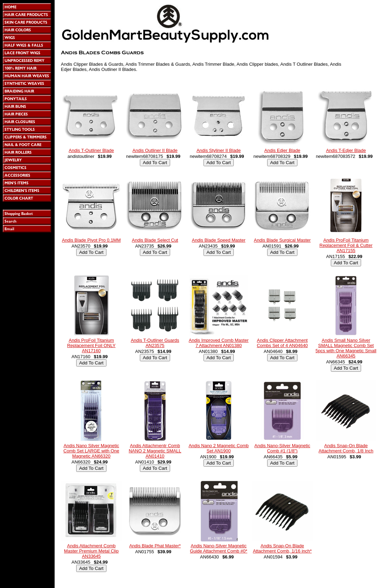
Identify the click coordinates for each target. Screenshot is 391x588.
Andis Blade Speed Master (219, 240)
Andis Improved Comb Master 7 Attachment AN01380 (219, 343)
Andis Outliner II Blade (155, 150)
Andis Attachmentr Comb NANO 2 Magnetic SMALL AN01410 (155, 451)
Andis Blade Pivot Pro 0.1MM (91, 240)
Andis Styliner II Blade (219, 150)
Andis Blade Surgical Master (282, 240)
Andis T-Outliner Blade (91, 150)
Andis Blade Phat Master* (155, 546)
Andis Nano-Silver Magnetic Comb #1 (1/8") (282, 448)
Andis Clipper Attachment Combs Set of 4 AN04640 (282, 343)
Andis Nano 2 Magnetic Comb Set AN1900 (219, 448)
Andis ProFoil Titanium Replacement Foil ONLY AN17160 (91, 345)
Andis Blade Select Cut (155, 240)
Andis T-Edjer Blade (346, 150)
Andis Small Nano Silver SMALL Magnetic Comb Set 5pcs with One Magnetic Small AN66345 (346, 348)
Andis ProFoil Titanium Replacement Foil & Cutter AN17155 (346, 245)
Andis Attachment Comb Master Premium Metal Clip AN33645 (91, 551)
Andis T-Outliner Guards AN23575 (155, 343)
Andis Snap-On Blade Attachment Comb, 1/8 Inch (346, 448)
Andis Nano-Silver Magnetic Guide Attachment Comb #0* (219, 548)
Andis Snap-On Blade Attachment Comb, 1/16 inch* (282, 548)
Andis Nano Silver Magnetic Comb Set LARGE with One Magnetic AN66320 (91, 451)
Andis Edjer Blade (282, 150)
